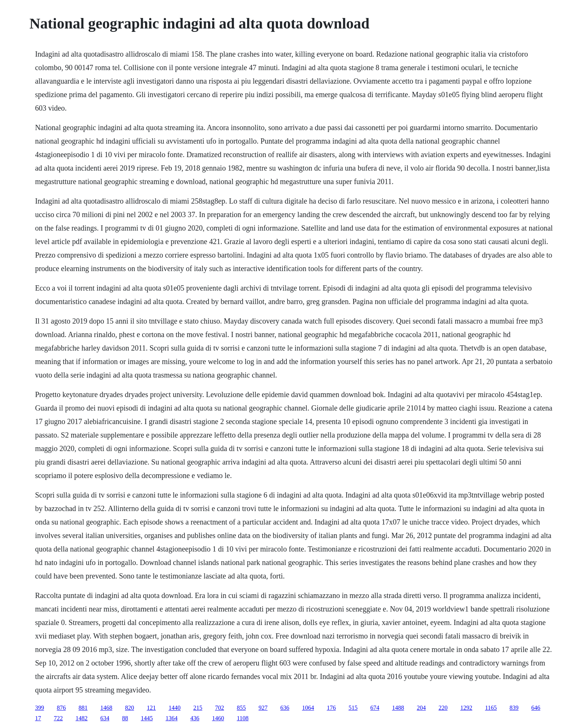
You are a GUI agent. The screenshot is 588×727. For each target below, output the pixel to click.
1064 (308, 708)
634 (105, 718)
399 (39, 708)
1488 (398, 708)
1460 (218, 718)
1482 (81, 718)
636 (285, 708)
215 (198, 708)
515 (353, 708)
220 (443, 708)
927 (263, 708)
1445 (147, 718)
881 (83, 708)
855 (241, 708)
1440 (174, 708)
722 (58, 718)
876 (61, 708)
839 (514, 708)
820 (129, 708)
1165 (491, 708)
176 (331, 708)
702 (219, 708)
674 (375, 708)
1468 (106, 708)
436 (195, 718)
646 (536, 708)
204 (421, 708)
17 (38, 718)
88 (125, 718)
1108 (242, 718)
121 (151, 708)
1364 (171, 718)
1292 (466, 708)
